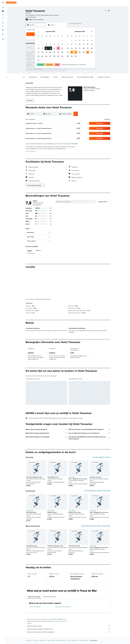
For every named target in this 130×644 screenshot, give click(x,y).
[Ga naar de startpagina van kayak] (11, 3)
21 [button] (54, 52)
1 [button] (58, 40)
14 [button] (54, 48)
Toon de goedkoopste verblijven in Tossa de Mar (97, 491)
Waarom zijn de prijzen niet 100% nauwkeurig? (69, 632)
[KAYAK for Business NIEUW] (3, 30)
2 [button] (62, 40)
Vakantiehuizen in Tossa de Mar (63, 607)
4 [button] (42, 44)
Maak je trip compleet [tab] (34, 597)
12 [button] (46, 48)
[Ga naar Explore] (3, 23)
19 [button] (46, 52)
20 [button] (50, 52)
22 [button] (58, 52)
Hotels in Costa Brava (72, 640)
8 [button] (58, 44)
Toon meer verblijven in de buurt (101, 457)
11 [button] (42, 48)
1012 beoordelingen (38, 19)
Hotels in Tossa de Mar (35, 607)
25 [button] (42, 56)
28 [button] (54, 56)
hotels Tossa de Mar (83, 640)
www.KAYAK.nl (29, 640)
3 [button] (38, 44)
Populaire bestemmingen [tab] (50, 597)
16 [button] (62, 48)
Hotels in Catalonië (61, 640)
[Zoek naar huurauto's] (3, 15)
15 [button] (58, 48)
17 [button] (38, 52)
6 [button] (50, 44)
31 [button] (38, 60)
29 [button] (58, 56)
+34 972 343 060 (31, 17)
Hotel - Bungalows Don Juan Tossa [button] (78, 479)
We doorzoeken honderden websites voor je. (69, 629)
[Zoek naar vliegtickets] (3, 8)
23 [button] (62, 52)
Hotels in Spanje (51, 640)
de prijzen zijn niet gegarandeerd (60, 621)
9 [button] (62, 44)
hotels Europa (42, 640)
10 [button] (38, 48)
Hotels (36, 640)
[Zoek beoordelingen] (77, 202)
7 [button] (54, 44)
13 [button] (50, 48)
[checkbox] (34, 252)
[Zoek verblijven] (3, 11)
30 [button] (62, 56)
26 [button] (46, 56)
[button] (3, 3)
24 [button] (38, 56)
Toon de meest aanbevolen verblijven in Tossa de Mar (96, 526)
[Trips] (3, 34)
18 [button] (42, 52)
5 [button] (46, 44)
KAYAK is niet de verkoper (69, 626)
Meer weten (75, 144)
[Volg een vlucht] (3, 26)
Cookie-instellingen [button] (31, 151)
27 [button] (50, 56)
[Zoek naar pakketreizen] (3, 18)
